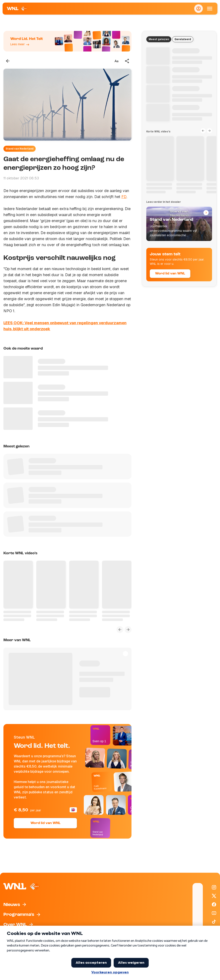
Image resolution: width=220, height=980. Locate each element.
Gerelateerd (183, 39)
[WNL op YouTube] (214, 913)
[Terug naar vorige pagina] (8, 61)
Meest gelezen (159, 39)
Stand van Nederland (20, 149)
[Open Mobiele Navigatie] (210, 9)
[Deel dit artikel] (127, 61)
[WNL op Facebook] (214, 904)
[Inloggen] (199, 9)
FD (124, 197)
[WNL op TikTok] (214, 922)
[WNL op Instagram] (214, 887)
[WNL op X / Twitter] (214, 896)
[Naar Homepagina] (17, 9)
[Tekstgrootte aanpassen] (116, 61)
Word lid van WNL (45, 823)
